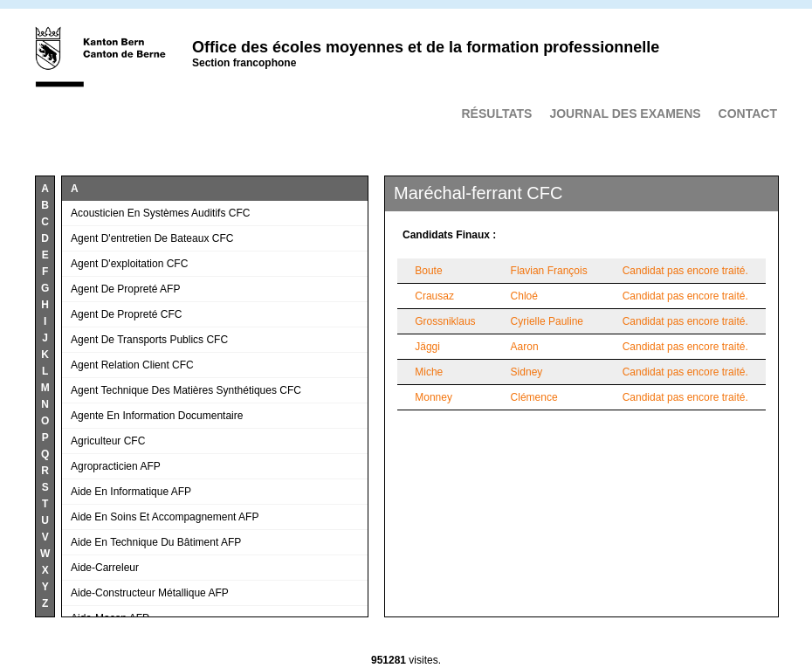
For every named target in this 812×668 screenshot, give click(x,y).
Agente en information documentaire (157, 416)
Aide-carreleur (105, 568)
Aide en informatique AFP (131, 492)
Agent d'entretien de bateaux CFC (152, 238)
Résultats (496, 114)
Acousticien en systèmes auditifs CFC (160, 213)
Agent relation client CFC (132, 365)
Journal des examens (625, 114)
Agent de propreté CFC (126, 314)
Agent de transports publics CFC (149, 340)
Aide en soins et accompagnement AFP (165, 517)
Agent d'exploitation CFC (129, 264)
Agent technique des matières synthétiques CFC (186, 390)
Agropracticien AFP (116, 466)
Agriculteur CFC (108, 441)
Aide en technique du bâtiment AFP (156, 542)
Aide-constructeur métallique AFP (150, 593)
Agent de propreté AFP (125, 289)
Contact (748, 114)
